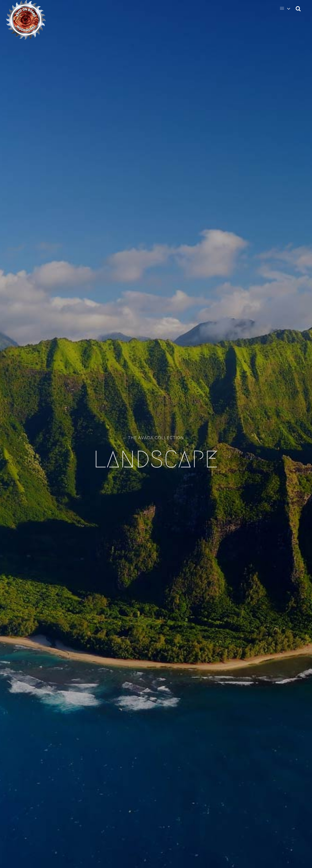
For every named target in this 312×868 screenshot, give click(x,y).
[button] (298, 8)
